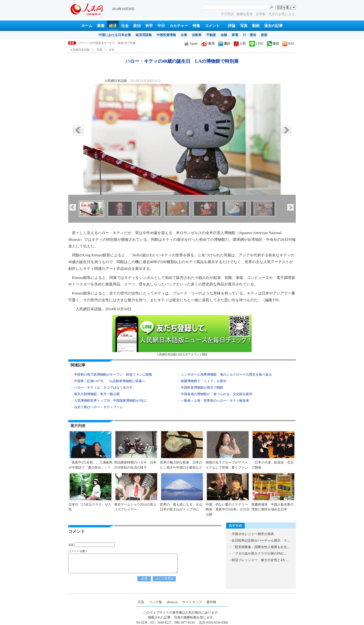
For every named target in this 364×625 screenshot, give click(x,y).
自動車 (197, 35)
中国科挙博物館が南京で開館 (202, 388)
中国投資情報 (166, 35)
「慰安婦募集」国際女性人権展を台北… (261, 547)
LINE (256, 44)
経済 (113, 26)
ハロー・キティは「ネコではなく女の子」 (105, 388)
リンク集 (156, 602)
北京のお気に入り (282, 14)
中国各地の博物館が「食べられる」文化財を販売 (217, 394)
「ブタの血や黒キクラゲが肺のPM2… (259, 554)
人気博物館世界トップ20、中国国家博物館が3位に (111, 401)
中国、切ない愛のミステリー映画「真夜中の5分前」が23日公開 (228, 509)
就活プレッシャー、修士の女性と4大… (260, 560)
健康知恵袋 (245, 14)
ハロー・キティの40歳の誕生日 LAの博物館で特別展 (113, 43)
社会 (125, 26)
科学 (149, 26)
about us (172, 602)
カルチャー (179, 26)
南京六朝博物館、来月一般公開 (98, 394)
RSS (288, 44)
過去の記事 (273, 26)
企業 (184, 35)
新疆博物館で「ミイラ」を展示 (204, 381)
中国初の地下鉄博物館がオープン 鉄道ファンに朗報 (113, 375)
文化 (112, 50)
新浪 (208, 44)
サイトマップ (192, 602)
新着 (101, 26)
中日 (161, 26)
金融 (224, 35)
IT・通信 (249, 35)
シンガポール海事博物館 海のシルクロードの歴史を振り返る (226, 375)
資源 (264, 35)
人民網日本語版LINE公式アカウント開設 (182, 336)
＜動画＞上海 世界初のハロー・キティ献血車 (215, 401)
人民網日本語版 (80, 50)
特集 (196, 26)
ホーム (87, 26)
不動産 (211, 35)
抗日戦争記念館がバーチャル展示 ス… (261, 541)
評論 (232, 26)
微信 (273, 44)
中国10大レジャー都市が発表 (253, 534)
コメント (212, 26)
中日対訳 (227, 14)
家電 (235, 35)
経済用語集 (144, 35)
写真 (244, 26)
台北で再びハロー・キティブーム (98, 407)
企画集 (261, 14)
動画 (256, 26)
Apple (191, 44)
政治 (137, 26)
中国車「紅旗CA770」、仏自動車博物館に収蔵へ (110, 381)
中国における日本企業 (115, 35)
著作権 (211, 602)
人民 (240, 44)
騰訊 (224, 44)
